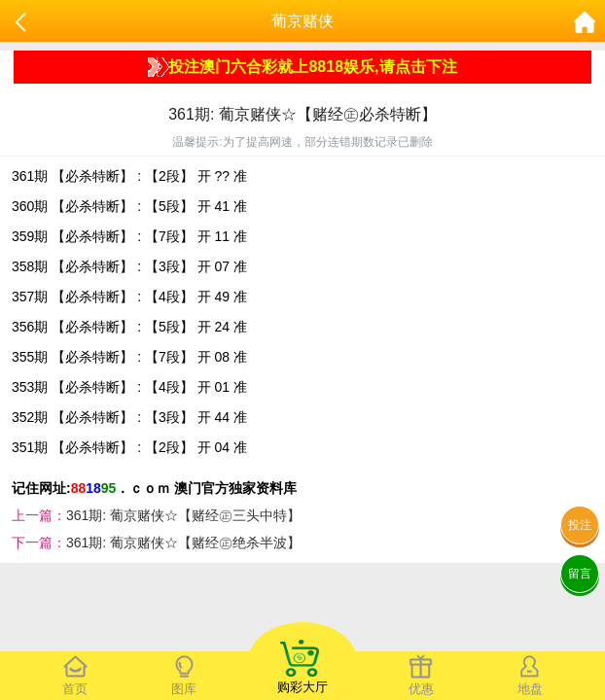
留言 (580, 574)
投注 (580, 525)
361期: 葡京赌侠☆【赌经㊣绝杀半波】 (183, 542)
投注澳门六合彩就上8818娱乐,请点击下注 (302, 67)
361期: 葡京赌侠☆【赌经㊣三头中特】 (183, 515)
